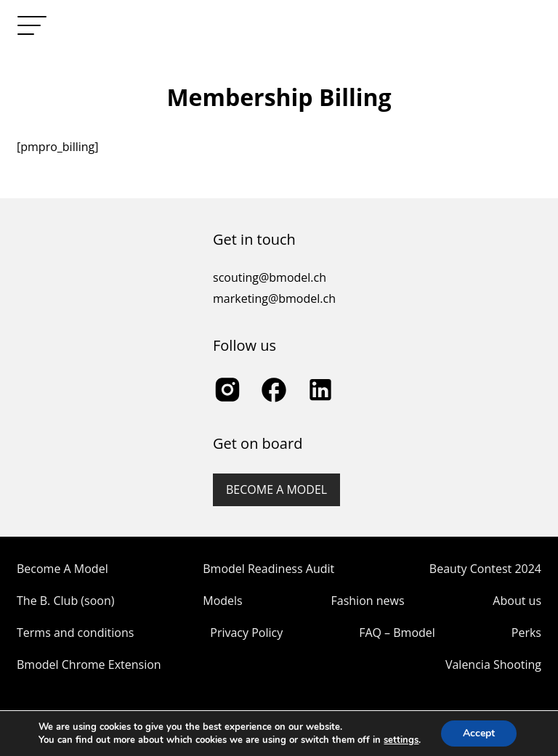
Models (222, 601)
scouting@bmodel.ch (270, 277)
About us (517, 601)
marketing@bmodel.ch (274, 298)
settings (401, 740)
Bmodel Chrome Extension (89, 664)
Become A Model (62, 569)
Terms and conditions (75, 633)
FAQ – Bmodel (397, 633)
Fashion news (368, 601)
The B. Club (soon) (65, 601)
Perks (526, 633)
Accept (479, 733)
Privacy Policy (246, 633)
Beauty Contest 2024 (485, 569)
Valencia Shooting (493, 664)
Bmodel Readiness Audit (268, 569)
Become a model (276, 489)
